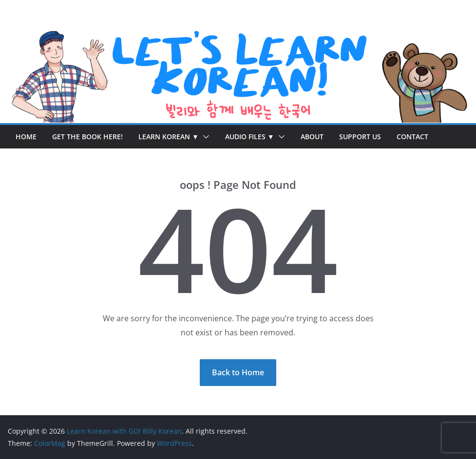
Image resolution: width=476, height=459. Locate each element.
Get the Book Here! (87, 137)
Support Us (360, 137)
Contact (412, 137)
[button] (204, 137)
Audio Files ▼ (250, 137)
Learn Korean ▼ (169, 137)
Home (26, 137)
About (312, 137)
